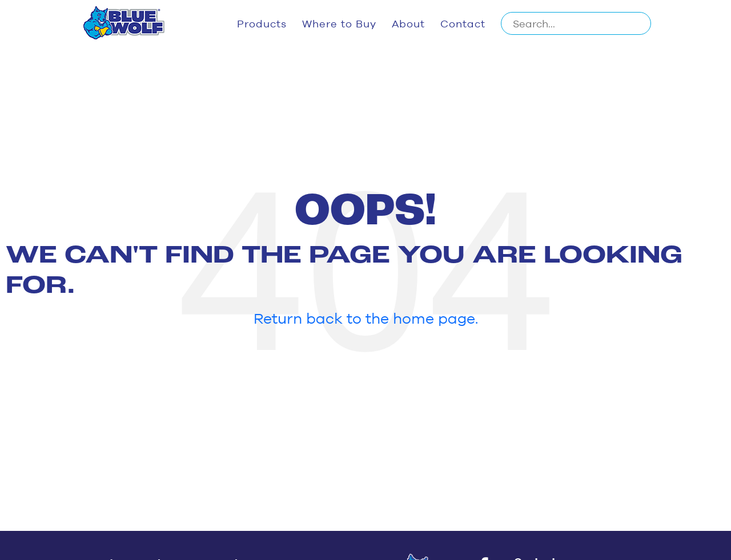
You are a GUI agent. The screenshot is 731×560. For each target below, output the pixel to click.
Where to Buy (339, 24)
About (408, 24)
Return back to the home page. (366, 318)
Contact (463, 24)
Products (262, 24)
